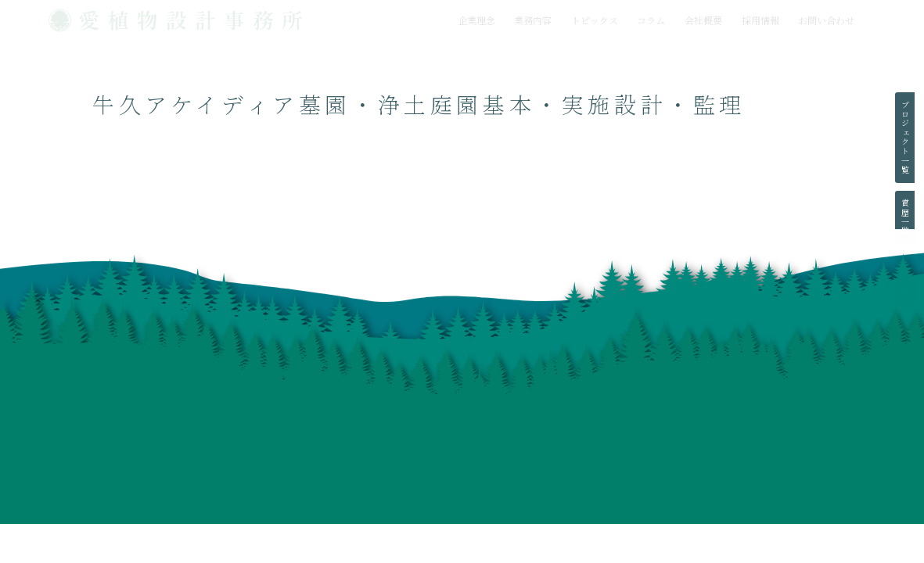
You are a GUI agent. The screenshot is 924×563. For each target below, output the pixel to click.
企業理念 (476, 20)
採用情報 (760, 20)
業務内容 (533, 20)
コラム (651, 20)
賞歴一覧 (905, 217)
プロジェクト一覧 (905, 138)
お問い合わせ (826, 20)
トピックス (595, 20)
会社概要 (703, 20)
